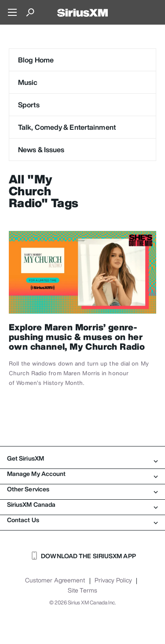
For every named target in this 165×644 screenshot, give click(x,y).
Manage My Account (82, 474)
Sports (29, 105)
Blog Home (36, 60)
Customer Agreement (55, 580)
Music (28, 82)
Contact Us (82, 520)
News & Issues (41, 150)
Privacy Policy (113, 580)
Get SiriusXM (82, 458)
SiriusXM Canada (82, 505)
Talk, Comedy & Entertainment (67, 127)
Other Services (82, 489)
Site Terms (82, 590)
